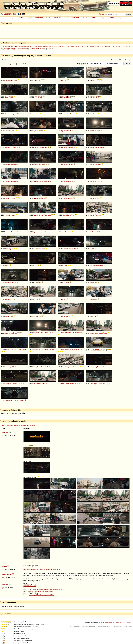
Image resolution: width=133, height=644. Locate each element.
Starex (45, 148)
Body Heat (18, 47)
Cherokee (68, 232)
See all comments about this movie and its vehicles (19, 425)
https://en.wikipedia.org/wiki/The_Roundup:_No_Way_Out (42, 570)
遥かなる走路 (27, 47)
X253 (105, 333)
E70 (97, 97)
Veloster (42, 232)
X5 (66, 97)
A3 (9, 80)
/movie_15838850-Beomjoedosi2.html (42, 591)
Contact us (119, 623)
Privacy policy (127, 623)
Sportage (10, 316)
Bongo (94, 232)
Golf (99, 384)
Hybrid (47, 181)
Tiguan (16, 401)
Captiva (14, 114)
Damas (73, 114)
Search (21, 18)
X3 (38, 97)
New (69, 114)
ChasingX (128, 60)
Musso (99, 367)
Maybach (8, 333)
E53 (69, 97)
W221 (52, 349)
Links (112, 18)
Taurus (95, 114)
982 (105, 350)
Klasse (47, 332)
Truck (73, 215)
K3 (93, 249)
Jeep (63, 232)
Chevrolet (8, 114)
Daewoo (64, 114)
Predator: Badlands (22, 49)
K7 (36, 266)
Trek (95, 316)
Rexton (15, 384)
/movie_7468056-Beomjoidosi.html (50, 589)
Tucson (98, 215)
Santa (41, 198)
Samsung (8, 367)
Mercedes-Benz (38, 332)
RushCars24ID (7, 574)
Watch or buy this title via (14, 413)
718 (97, 350)
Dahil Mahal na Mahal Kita (43, 47)
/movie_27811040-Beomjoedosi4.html (42, 595)
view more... (51, 49)
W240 (16, 333)
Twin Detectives (6, 47)
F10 (96, 80)
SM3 (13, 367)
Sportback (14, 80)
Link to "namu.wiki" (30, 586)
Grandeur (14, 164)
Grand (41, 148)
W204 (52, 332)
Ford (91, 114)
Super (69, 215)
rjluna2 (4, 566)
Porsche (92, 350)
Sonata (97, 198)
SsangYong (37, 367)
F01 (12, 97)
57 (12, 333)
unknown (36, 114)
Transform (47, 215)
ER (33, 47)
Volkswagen (93, 384)
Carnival (43, 249)
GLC (101, 333)
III (97, 232)
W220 (24, 349)
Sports (77, 367)
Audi (6, 80)
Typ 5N (21, 401)
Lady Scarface (41, 49)
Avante (13, 131)
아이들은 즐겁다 (110, 47)
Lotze (66, 266)
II (100, 181)
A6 (37, 80)
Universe (13, 232)
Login (102, 14)
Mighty (14, 148)
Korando (44, 367)
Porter (97, 181)
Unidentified (39, 18)
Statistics (57, 18)
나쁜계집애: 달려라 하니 (97, 47)
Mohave (10, 283)
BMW (91, 80)
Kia (91, 232)
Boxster (101, 350)
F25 (41, 97)
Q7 (66, 80)
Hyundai (8, 131)
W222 (80, 349)
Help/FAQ (76, 18)
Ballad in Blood (57, 47)
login (10, 607)
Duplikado (32, 49)
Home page (8, 14)
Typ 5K (105, 384)
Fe (44, 198)
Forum (94, 18)
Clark (31, 114)
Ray (37, 299)
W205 (80, 332)
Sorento (94, 299)
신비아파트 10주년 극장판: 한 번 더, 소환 (75, 47)
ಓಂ (13, 47)
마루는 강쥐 (120, 47)
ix (101, 215)
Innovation (99, 266)
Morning (38, 283)
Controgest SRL (110, 623)
